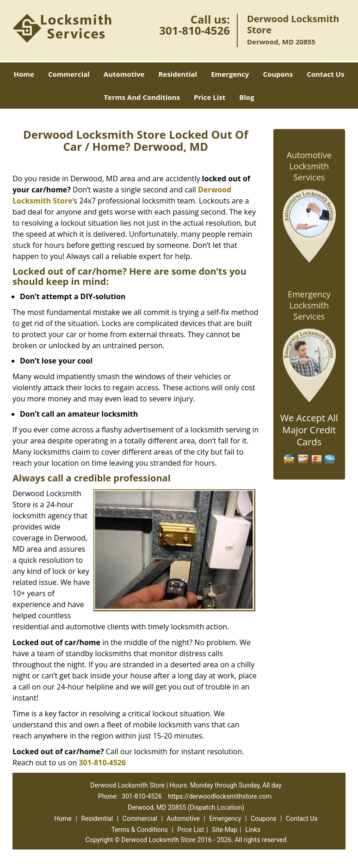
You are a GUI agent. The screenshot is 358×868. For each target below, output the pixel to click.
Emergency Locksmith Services (309, 305)
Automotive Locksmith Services (309, 166)
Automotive (124, 74)
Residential (178, 74)
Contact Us (325, 74)
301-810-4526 (194, 30)
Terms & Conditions (140, 830)
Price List (210, 97)
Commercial (69, 74)
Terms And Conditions (142, 97)
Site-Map (225, 830)
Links (253, 830)
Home (24, 74)
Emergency (230, 74)
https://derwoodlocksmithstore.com (220, 796)
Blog (247, 97)
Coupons (278, 74)
